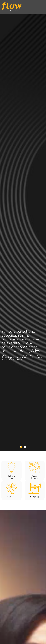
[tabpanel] (23, 225)
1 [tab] (21, 447)
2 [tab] (25, 447)
